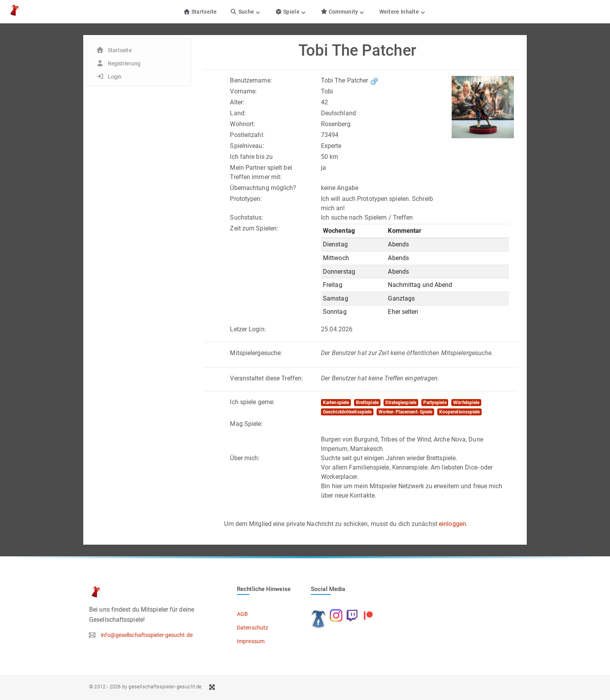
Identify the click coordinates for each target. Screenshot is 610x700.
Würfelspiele (466, 403)
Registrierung (124, 63)
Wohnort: (243, 124)
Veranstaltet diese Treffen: (266, 378)
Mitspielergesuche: (256, 353)
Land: (238, 113)
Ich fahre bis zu (251, 157)
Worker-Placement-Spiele (405, 412)
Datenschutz (252, 628)
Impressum (251, 641)
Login (115, 77)
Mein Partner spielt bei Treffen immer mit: (261, 172)
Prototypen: (246, 199)
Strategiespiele (401, 403)
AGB (242, 614)
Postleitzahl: (247, 135)
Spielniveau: (247, 146)
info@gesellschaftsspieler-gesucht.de (147, 635)
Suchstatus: (246, 217)
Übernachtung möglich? (263, 188)
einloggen (452, 524)
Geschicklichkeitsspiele (347, 412)
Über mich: (245, 458)
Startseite (200, 12)
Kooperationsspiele (460, 412)
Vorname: (243, 91)
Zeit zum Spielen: (254, 228)
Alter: (237, 102)
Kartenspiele (336, 403)
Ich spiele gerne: (252, 402)
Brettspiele (367, 403)
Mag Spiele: (246, 424)
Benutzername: (251, 80)
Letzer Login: (248, 329)
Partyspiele (435, 403)
